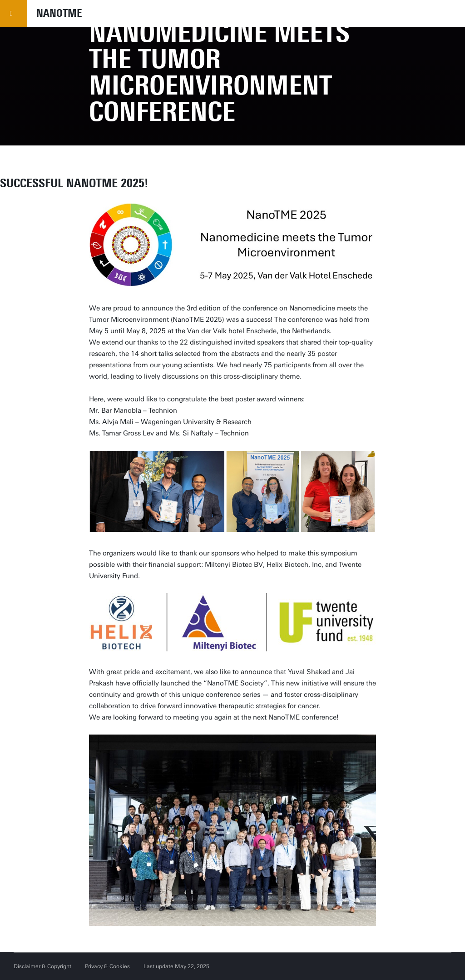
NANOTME (59, 13)
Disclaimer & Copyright (42, 966)
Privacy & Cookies (107, 966)
